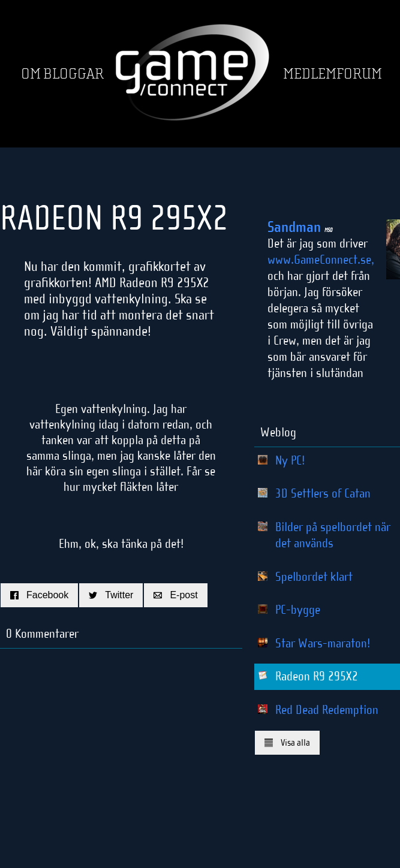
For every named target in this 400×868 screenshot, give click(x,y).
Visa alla (287, 742)
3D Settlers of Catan (323, 493)
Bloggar (73, 74)
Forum (359, 74)
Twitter (111, 595)
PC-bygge (298, 610)
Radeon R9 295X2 (317, 676)
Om (31, 74)
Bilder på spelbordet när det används (333, 535)
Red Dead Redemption (327, 710)
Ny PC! (290, 460)
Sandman (300, 227)
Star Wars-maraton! (323, 643)
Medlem (310, 74)
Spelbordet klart (314, 577)
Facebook (39, 595)
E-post (175, 595)
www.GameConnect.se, (321, 260)
